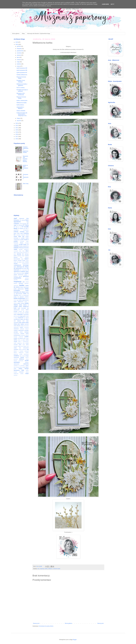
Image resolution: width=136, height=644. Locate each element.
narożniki (26, 324)
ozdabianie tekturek (24, 329)
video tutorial (22, 356)
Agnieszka (22, 218)
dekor (15, 267)
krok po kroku (17, 316)
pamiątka (27, 330)
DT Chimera (20, 225)
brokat (27, 261)
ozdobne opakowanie (19, 330)
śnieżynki (21, 372)
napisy (22, 324)
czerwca (19, 60)
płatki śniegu (26, 338)
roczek (27, 343)
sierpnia (19, 55)
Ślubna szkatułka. (21, 111)
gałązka (23, 273)
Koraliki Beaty (23, 244)
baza (21, 257)
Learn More (105, 4)
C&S (27, 222)
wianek (22, 357)
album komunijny (24, 253)
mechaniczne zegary (19, 319)
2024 (17, 44)
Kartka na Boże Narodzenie (25, 167)
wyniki (27, 361)
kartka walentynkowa (24, 300)
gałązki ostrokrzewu (19, 275)
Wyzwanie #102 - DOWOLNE (21, 94)
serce (27, 345)
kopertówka (26, 315)
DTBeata (16, 232)
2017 (17, 137)
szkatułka (16, 349)
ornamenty (26, 327)
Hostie (15, 237)
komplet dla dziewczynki (19, 313)
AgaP (15, 218)
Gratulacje (18, 235)
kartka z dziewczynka (22, 101)
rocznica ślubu (18, 345)
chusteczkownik (25, 264)
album (27, 251)
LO (28, 244)
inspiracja (42, 569)
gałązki (27, 273)
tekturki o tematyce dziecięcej (21, 351)
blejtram (27, 259)
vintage (27, 356)
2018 (17, 134)
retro (24, 343)
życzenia (16, 375)
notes (15, 326)
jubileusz (16, 283)
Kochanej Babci (24, 241)
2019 (17, 132)
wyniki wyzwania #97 (22, 73)
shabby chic (20, 346)
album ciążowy (17, 253)
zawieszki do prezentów (19, 366)
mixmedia (16, 322)
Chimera (16, 223)
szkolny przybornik (22, 349)
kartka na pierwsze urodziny (21, 297)
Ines (38, 569)
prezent (27, 335)
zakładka (27, 362)
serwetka (16, 346)
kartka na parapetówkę (24, 295)
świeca (27, 372)
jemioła (27, 282)
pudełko (27, 337)
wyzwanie (17, 362)
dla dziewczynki (18, 268)
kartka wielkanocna (19, 302)
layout (27, 318)
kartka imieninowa (24, 287)
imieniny (27, 280)
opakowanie (16, 327)
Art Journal (22, 220)
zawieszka (26, 364)
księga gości (23, 316)
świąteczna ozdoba (19, 374)
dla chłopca (25, 267)
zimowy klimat (19, 367)
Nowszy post (36, 623)
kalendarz (21, 283)
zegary (27, 366)
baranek (16, 257)
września (19, 53)
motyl (20, 322)
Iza (23, 236)
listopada (19, 49)
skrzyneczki (26, 348)
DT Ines (16, 227)
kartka (46, 569)
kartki (15, 308)
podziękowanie (17, 335)
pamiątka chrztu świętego (21, 332)
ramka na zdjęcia (21, 340)
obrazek (18, 326)
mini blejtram (17, 321)
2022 (17, 125)
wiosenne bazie (57, 569)
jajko (24, 282)
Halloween (23, 235)
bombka (20, 260)
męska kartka (25, 322)
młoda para (17, 324)
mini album (26, 319)
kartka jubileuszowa (19, 289)
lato (25, 318)
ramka (15, 340)
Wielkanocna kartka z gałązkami (22, 85)
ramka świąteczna (18, 343)
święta (27, 374)
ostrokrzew (16, 329)
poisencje (23, 335)
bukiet (23, 262)
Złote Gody (26, 184)
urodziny (16, 356)
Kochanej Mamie (19, 243)
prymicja (15, 337)
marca (19, 66)
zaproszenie (17, 364)
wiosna (27, 359)
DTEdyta (22, 232)
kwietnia (19, 64)
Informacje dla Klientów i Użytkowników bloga (39, 34)
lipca (18, 57)
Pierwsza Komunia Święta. (21, 98)
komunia (20, 314)
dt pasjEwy (22, 272)
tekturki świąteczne (19, 353)
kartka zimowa (21, 303)
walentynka (16, 357)
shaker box (17, 348)
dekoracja (19, 267)
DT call (25, 229)
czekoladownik (17, 265)
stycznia (19, 121)
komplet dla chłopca (24, 311)
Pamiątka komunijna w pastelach (22, 90)
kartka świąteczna (24, 307)
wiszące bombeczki (18, 361)
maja (18, 62)
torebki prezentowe (24, 354)
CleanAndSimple (23, 224)
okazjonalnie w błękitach (20, 108)
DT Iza (20, 227)
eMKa (15, 273)
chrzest (16, 264)
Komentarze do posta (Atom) (46, 626)
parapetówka (16, 334)
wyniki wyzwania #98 (22, 70)
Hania (27, 235)
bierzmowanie (17, 259)
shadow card (26, 346)
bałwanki (27, 257)
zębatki (24, 367)
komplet (16, 311)
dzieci (27, 272)
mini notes (26, 321)
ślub (23, 370)
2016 (17, 139)
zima (15, 367)
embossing (19, 273)
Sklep (23, 34)
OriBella (16, 246)
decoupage (26, 265)
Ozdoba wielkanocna (22, 75)
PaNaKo (16, 248)
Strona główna (16, 34)
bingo (22, 259)
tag (28, 349)
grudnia (19, 46)
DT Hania (26, 225)
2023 (17, 123)
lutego (19, 118)
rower (24, 345)
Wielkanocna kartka (21, 103)
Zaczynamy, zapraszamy (26, 176)
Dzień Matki (20, 233)
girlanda (20, 276)
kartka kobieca (20, 105)
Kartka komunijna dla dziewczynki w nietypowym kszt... (22, 114)
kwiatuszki (21, 318)
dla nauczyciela (24, 270)
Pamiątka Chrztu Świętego (21, 81)
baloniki (27, 256)
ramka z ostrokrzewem (23, 342)
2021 (17, 128)
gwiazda (27, 278)
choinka (27, 262)
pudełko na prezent (18, 338)
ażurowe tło (20, 254)
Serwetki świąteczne (24, 249)
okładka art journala (25, 326)
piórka (27, 334)
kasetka (23, 310)
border (24, 260)
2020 (17, 130)
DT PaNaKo (21, 229)
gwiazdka (16, 280)
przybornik (21, 337)
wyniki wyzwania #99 (22, 68)
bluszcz (15, 260)
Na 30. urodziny (20, 88)
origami (21, 327)
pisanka (22, 334)
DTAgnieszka (26, 230)
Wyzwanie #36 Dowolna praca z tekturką (25, 159)
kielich (27, 310)
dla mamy (24, 268)
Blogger (75, 640)
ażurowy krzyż (21, 256)
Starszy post (100, 623)
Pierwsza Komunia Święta (21, 78)
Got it (112, 4)
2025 (17, 42)
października (20, 51)
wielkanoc (50, 569)
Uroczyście (16, 251)
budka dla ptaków (18, 262)
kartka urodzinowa (19, 298)
